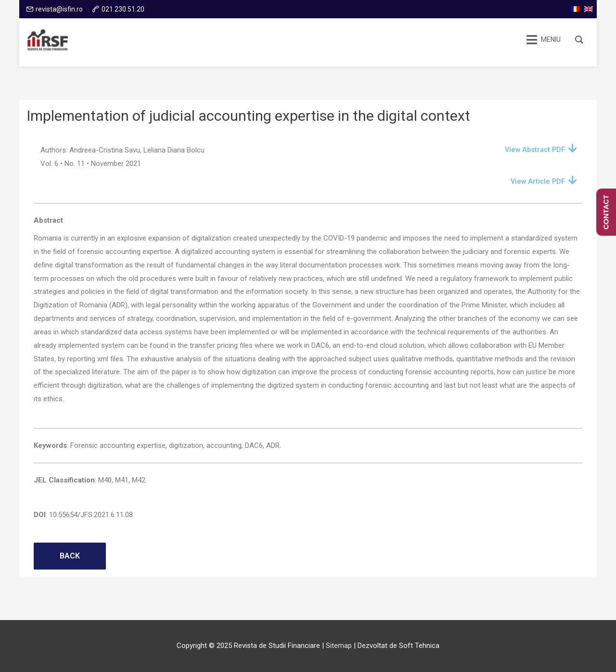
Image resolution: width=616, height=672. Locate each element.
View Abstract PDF (533, 150)
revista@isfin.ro (59, 9)
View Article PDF (537, 181)
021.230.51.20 (123, 9)
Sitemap (339, 646)
